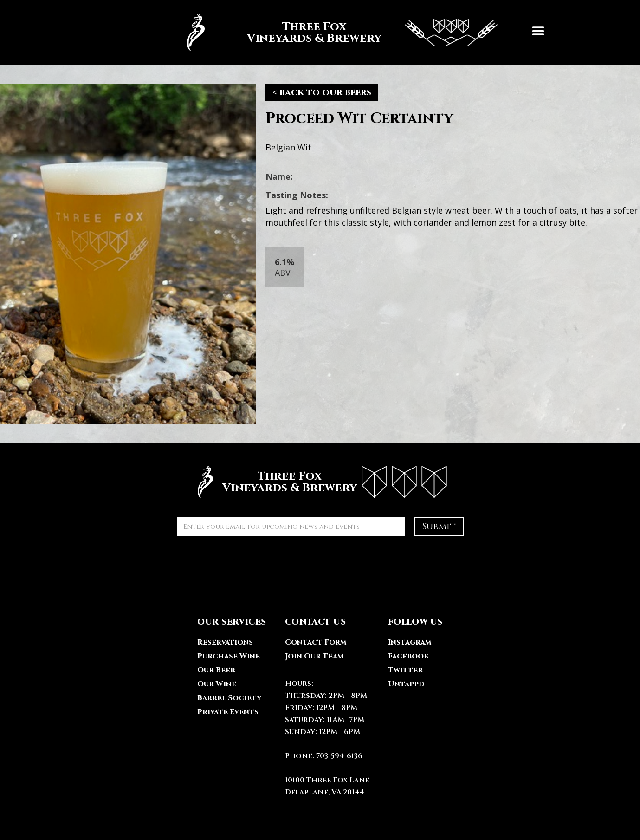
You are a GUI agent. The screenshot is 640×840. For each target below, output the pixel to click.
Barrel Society (229, 698)
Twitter (405, 670)
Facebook (408, 656)
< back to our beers (322, 92)
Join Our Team (314, 656)
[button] (538, 33)
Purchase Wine (229, 656)
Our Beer (216, 670)
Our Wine (217, 684)
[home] (337, 33)
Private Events (228, 712)
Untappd (406, 684)
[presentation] (247, 564)
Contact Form (316, 642)
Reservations (225, 642)
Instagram (410, 642)
